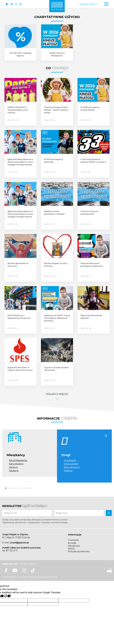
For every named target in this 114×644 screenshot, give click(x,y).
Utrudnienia (70, 460)
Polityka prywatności (79, 551)
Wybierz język (87, 4)
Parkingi (68, 471)
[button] (6, 488)
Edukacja (14, 471)
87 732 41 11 (12, 551)
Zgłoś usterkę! (71, 464)
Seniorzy (14, 467)
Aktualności (74, 546)
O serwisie (73, 540)
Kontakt (72, 543)
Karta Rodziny (16, 464)
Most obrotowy (72, 467)
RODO (71, 549)
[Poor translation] (7, 596)
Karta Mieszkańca (18, 460)
